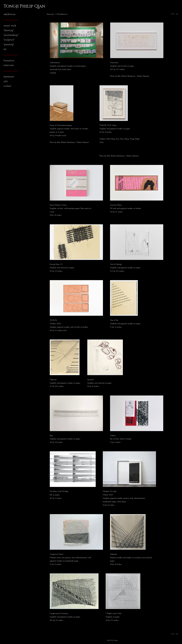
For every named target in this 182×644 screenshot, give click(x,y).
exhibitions (9, 14)
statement (9, 77)
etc (5, 49)
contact (7, 86)
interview (9, 65)
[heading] (11, 6)
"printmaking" (11, 35)
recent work (10, 26)
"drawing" (9, 30)
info (6, 81)
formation (9, 61)
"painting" (9, 45)
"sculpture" (9, 40)
